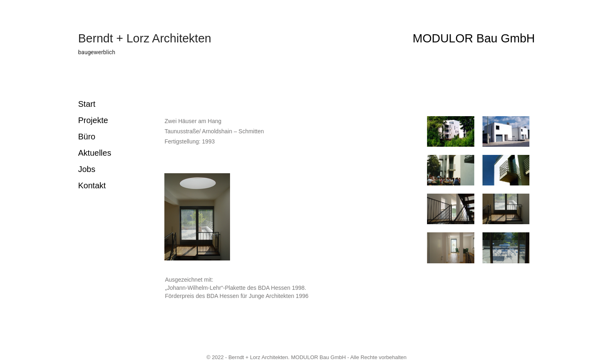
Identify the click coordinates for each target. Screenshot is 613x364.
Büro (87, 137)
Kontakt (92, 185)
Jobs (87, 169)
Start (87, 104)
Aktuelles (95, 153)
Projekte (93, 120)
